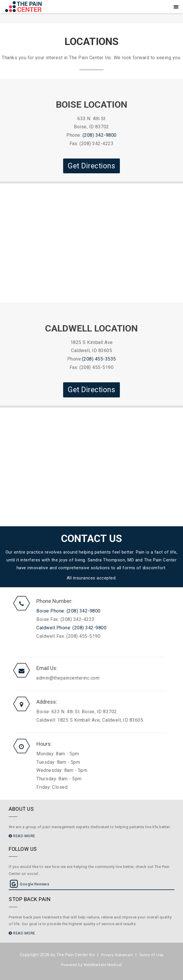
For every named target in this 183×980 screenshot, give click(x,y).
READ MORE (22, 836)
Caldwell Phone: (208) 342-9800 (71, 628)
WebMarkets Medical (103, 965)
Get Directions (91, 166)
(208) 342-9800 (100, 135)
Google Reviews (29, 884)
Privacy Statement (117, 955)
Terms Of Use (151, 955)
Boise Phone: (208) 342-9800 (69, 611)
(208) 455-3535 (99, 359)
